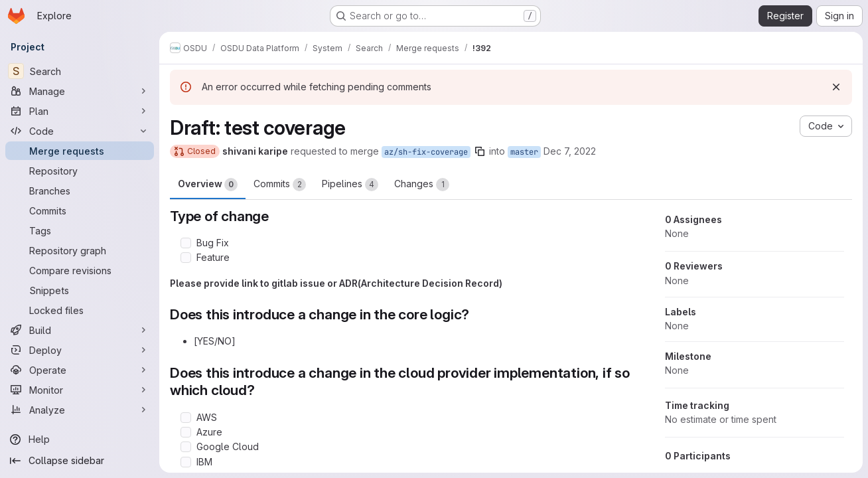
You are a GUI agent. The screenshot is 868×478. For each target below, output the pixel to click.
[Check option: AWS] (186, 418)
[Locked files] (80, 310)
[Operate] (80, 370)
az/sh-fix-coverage (426, 152)
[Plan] (80, 111)
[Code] (80, 131)
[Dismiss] (836, 87)
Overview (208, 185)
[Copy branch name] (480, 151)
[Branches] (80, 191)
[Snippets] (80, 290)
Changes (422, 185)
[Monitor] (80, 390)
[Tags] (80, 230)
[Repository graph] (80, 250)
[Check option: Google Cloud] (186, 447)
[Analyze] (80, 410)
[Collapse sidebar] (80, 461)
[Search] (80, 71)
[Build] (80, 330)
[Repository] (80, 171)
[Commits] (80, 210)
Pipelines (350, 185)
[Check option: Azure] (186, 432)
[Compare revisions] (80, 270)
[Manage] (80, 91)
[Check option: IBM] (186, 462)
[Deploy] (80, 350)
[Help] (80, 439)
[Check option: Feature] (186, 258)
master (524, 152)
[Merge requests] (80, 151)
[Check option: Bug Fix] (186, 243)
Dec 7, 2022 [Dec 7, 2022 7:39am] (570, 151)
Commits (280, 185)
